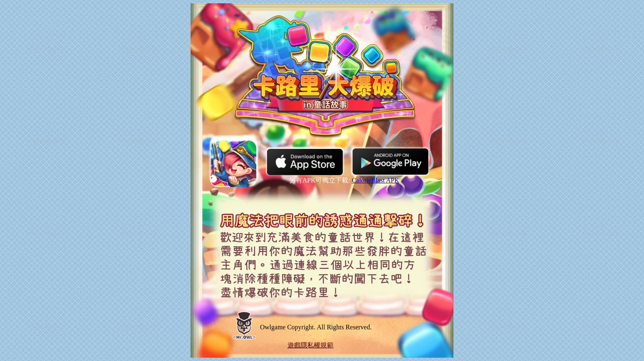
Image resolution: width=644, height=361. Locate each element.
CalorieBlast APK (376, 180)
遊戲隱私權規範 (310, 345)
